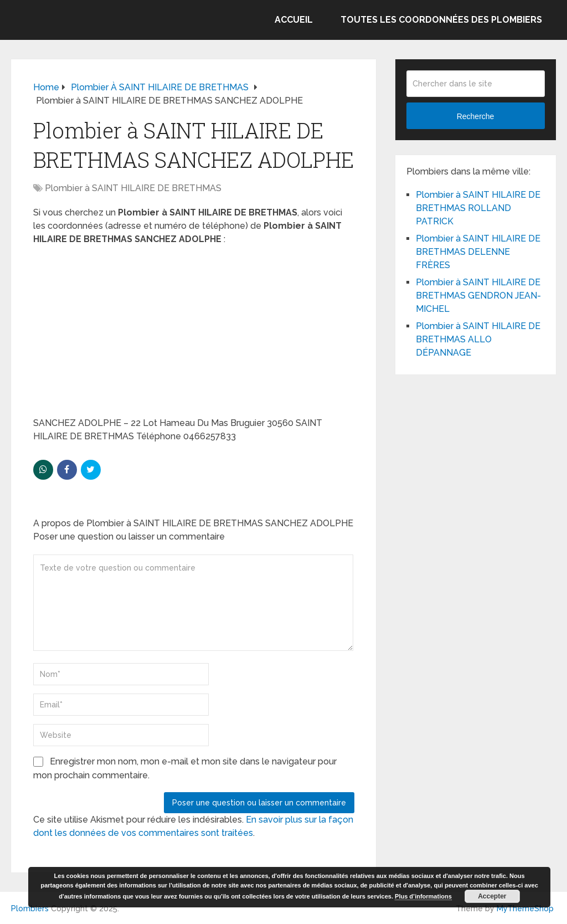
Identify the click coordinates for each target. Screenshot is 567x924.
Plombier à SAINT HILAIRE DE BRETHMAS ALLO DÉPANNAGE (478, 339)
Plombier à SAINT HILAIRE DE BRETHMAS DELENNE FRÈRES (478, 252)
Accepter (492, 896)
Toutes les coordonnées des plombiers (441, 20)
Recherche (476, 116)
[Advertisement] (194, 335)
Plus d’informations (423, 896)
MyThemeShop (525, 908)
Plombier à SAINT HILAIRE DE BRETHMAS (133, 188)
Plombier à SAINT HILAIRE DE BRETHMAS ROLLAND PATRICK (478, 208)
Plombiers (30, 908)
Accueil (294, 20)
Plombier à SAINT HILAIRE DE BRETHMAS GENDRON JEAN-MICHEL (478, 296)
